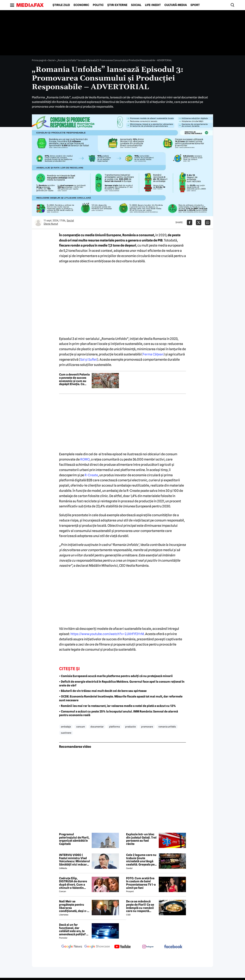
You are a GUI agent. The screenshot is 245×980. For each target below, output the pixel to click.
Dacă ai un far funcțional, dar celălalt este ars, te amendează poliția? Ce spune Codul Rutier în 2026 (74, 930)
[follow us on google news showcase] (97, 947)
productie (130, 727)
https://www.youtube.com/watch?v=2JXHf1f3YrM (107, 634)
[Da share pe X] (199, 222)
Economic (81, 5)
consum (81, 727)
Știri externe (117, 5)
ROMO (85, 459)
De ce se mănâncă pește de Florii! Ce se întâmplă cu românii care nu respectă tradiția (140, 906)
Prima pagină (39, 60)
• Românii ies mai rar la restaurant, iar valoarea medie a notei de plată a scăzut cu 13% (118, 706)
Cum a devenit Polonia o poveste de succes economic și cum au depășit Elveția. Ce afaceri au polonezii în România (74, 379)
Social (136, 5)
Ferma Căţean (153, 354)
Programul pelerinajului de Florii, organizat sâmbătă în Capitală (74, 839)
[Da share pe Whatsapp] (208, 222)
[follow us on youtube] (122, 947)
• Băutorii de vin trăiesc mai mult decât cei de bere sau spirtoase (103, 691)
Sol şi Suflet (89, 359)
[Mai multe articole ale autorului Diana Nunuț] (38, 222)
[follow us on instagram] (148, 947)
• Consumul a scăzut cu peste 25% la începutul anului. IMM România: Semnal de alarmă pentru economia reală (119, 713)
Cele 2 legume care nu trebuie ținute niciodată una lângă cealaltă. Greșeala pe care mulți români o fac (141, 860)
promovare (147, 727)
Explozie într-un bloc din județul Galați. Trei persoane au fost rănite (141, 839)
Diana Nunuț (51, 224)
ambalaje (66, 727)
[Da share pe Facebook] (190, 222)
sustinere (66, 733)
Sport (195, 5)
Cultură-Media (176, 5)
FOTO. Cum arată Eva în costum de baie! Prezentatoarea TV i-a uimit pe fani (141, 883)
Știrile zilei (61, 5)
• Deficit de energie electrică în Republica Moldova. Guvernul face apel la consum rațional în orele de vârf (122, 684)
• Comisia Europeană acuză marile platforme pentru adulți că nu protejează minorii (116, 676)
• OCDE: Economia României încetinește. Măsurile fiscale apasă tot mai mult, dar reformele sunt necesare (121, 698)
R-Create (91, 475)
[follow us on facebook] (173, 947)
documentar (97, 727)
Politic (98, 5)
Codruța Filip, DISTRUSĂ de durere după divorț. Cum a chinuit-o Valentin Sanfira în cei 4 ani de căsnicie (74, 883)
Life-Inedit (153, 5)
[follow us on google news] (72, 947)
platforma (114, 727)
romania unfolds (167, 727)
